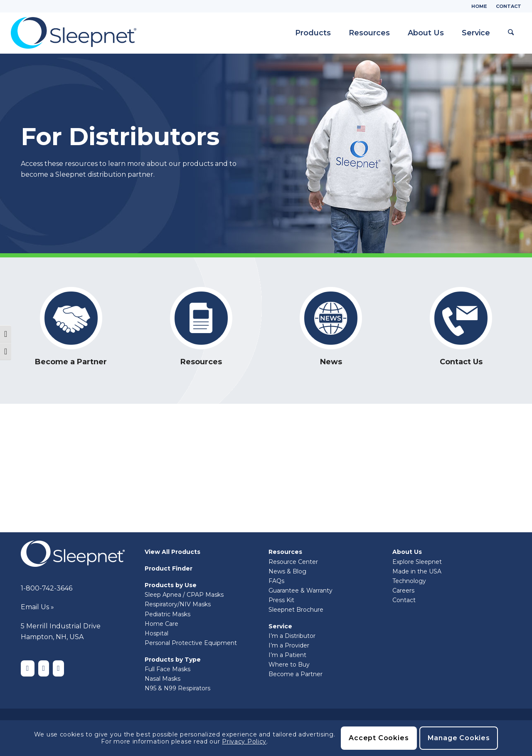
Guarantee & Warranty (300, 590)
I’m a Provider (289, 645)
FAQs (276, 581)
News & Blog (287, 571)
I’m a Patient (287, 655)
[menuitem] (479, 6)
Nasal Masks (163, 679)
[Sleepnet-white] (73, 554)
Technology (409, 581)
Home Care (161, 624)
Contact (509, 6)
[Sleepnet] (74, 33)
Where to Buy (289, 665)
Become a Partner (296, 674)
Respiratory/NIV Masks (178, 604)
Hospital (156, 633)
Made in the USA (417, 571)
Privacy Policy (244, 741)
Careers (403, 590)
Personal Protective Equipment (191, 643)
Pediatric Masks (167, 614)
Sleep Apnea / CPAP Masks (184, 595)
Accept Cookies (379, 738)
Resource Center (293, 562)
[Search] (509, 33)
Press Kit (281, 600)
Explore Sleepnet (417, 562)
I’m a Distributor (292, 636)
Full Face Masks (167, 669)
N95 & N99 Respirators (177, 688)
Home (479, 6)
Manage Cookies (459, 738)
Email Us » (37, 607)
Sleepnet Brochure (296, 610)
